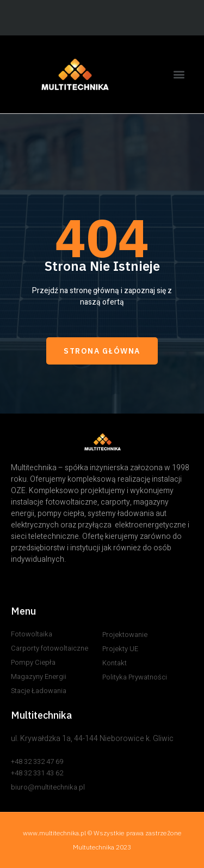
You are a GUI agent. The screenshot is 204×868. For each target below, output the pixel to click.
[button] (179, 74)
